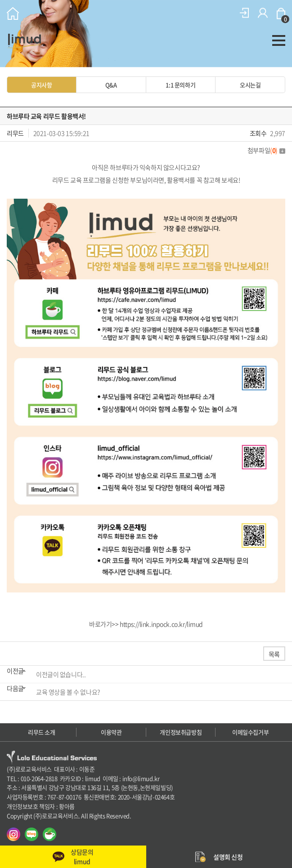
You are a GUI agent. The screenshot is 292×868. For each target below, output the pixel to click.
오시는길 (250, 85)
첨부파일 (266, 150)
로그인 (244, 13)
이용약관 (111, 732)
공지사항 (41, 85)
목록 (274, 654)
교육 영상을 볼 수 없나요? (68, 692)
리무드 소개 (42, 732)
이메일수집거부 (250, 732)
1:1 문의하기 (180, 85)
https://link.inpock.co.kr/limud (161, 624)
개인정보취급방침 (181, 732)
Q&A (111, 85)
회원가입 (263, 13)
